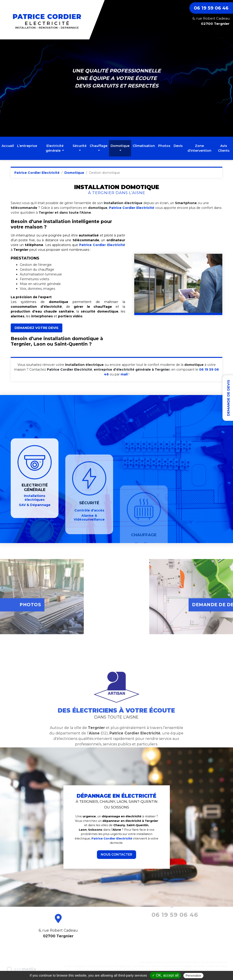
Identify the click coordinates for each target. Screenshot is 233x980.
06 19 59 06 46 (211, 8)
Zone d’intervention (199, 148)
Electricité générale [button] (55, 148)
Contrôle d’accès (141, 966)
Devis (178, 146)
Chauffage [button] (99, 146)
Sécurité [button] (80, 146)
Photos (164, 146)
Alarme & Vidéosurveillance (166, 966)
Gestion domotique (217, 966)
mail (124, 374)
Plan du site (196, 969)
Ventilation (200, 966)
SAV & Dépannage (122, 966)
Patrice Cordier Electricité (37, 173)
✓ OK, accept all (165, 975)
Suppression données (215, 969)
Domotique (74, 173)
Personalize (193, 976)
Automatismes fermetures (92, 969)
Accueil (8, 146)
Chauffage (187, 966)
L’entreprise (27, 146)
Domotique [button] (120, 146)
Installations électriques (99, 966)
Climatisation (144, 146)
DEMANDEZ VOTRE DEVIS (37, 328)
